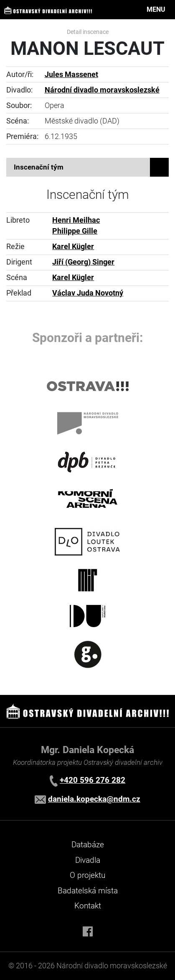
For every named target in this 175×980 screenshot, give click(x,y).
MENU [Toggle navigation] (156, 9)
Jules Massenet (71, 75)
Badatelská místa (88, 891)
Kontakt (88, 906)
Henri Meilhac (76, 220)
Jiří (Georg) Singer (83, 262)
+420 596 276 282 (93, 780)
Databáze (88, 845)
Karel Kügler (73, 247)
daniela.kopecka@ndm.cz (94, 799)
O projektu (87, 875)
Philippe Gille (75, 231)
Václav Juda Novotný (88, 293)
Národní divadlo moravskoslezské (102, 90)
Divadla (88, 860)
